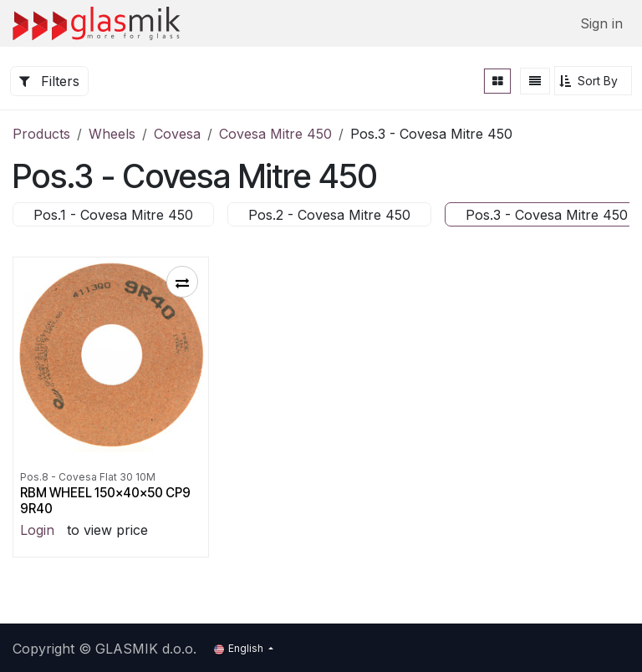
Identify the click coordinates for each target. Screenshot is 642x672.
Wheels (112, 134)
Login (37, 530)
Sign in (601, 23)
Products (41, 134)
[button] (593, 81)
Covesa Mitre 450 (275, 134)
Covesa (177, 134)
